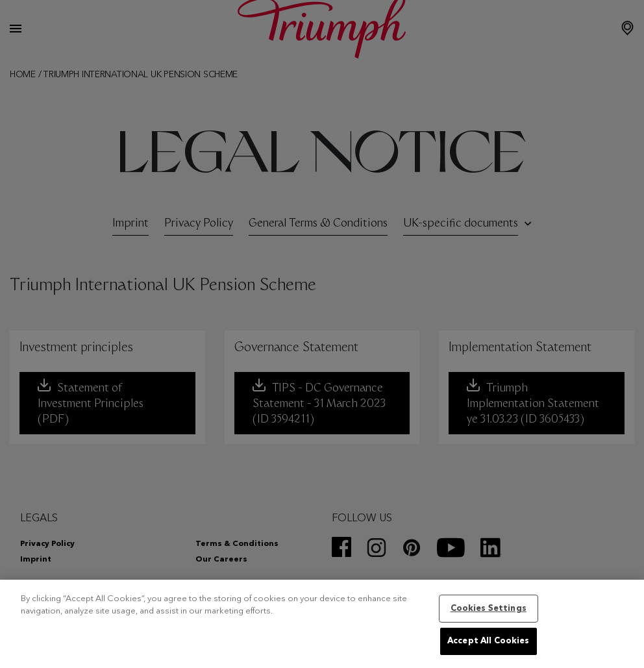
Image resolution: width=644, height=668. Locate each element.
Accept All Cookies (488, 641)
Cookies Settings (489, 609)
